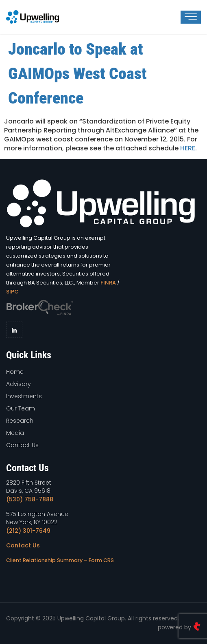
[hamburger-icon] (191, 17)
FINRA (108, 283)
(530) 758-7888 (30, 499)
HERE (188, 148)
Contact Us (23, 545)
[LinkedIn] (14, 330)
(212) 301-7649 (28, 531)
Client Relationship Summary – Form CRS (60, 560)
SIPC (12, 292)
